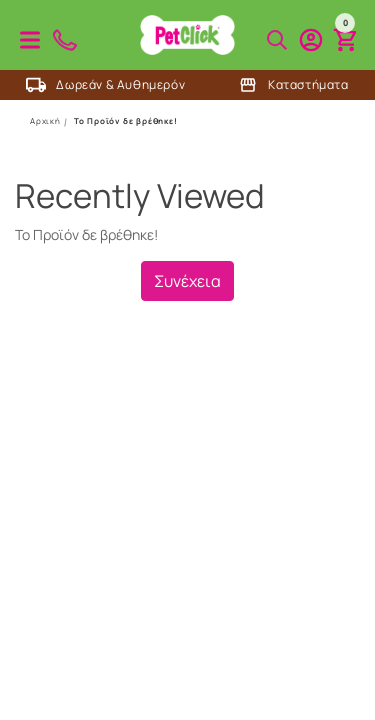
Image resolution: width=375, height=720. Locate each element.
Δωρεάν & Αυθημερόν (105, 85)
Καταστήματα (293, 85)
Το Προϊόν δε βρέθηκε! (126, 120)
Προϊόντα (30, 40)
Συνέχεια (187, 281)
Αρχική (45, 120)
